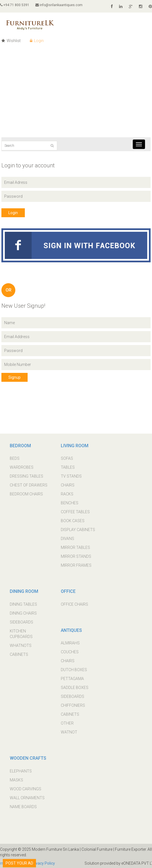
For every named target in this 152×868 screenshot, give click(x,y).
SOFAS (67, 458)
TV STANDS (71, 476)
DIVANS (67, 539)
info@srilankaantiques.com (59, 5)
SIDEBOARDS (21, 622)
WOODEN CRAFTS (28, 758)
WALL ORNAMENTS (27, 798)
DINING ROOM (24, 591)
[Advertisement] (76, 96)
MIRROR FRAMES (76, 565)
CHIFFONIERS (73, 705)
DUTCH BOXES (74, 670)
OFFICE (68, 591)
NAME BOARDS (23, 807)
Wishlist (11, 41)
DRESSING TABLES (26, 476)
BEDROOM (20, 446)
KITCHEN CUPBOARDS (21, 634)
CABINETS (19, 654)
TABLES (68, 467)
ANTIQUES (71, 630)
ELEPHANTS (21, 771)
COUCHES (70, 652)
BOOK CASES (73, 521)
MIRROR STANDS (76, 556)
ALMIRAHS (70, 643)
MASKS (16, 780)
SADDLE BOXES (75, 688)
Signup (15, 377)
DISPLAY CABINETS (78, 530)
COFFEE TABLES (75, 512)
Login (37, 41)
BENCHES (70, 503)
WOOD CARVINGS (26, 789)
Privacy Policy (43, 863)
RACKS (67, 494)
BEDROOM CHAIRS (26, 494)
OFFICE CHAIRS (74, 604)
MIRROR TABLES (75, 547)
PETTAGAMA (72, 679)
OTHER (67, 723)
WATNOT (69, 732)
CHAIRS (68, 485)
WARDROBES (22, 467)
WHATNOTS (21, 646)
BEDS (15, 458)
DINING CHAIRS (23, 613)
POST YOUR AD (19, 861)
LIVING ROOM (75, 446)
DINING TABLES (23, 604)
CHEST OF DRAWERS (29, 485)
